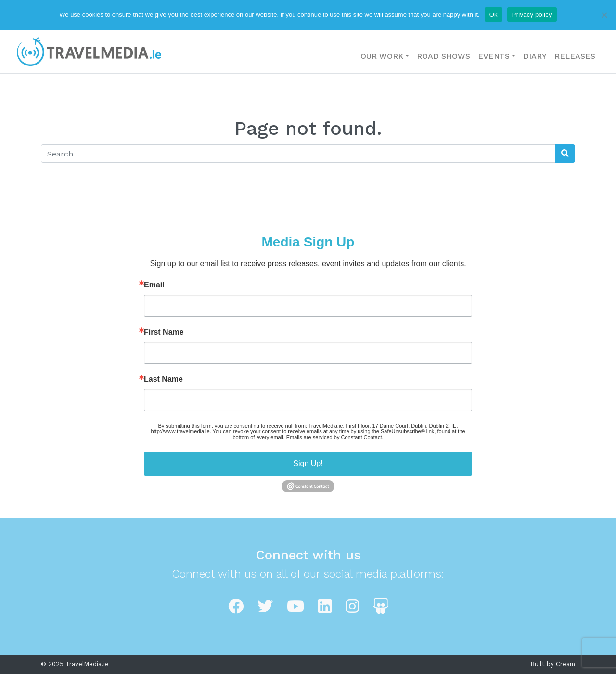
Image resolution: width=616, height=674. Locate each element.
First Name (164, 332)
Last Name (163, 379)
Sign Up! (308, 463)
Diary (535, 56)
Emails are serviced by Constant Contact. (335, 437)
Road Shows (443, 56)
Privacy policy (532, 15)
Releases (575, 56)
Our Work (382, 56)
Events (494, 56)
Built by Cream (553, 664)
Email (154, 285)
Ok (494, 15)
